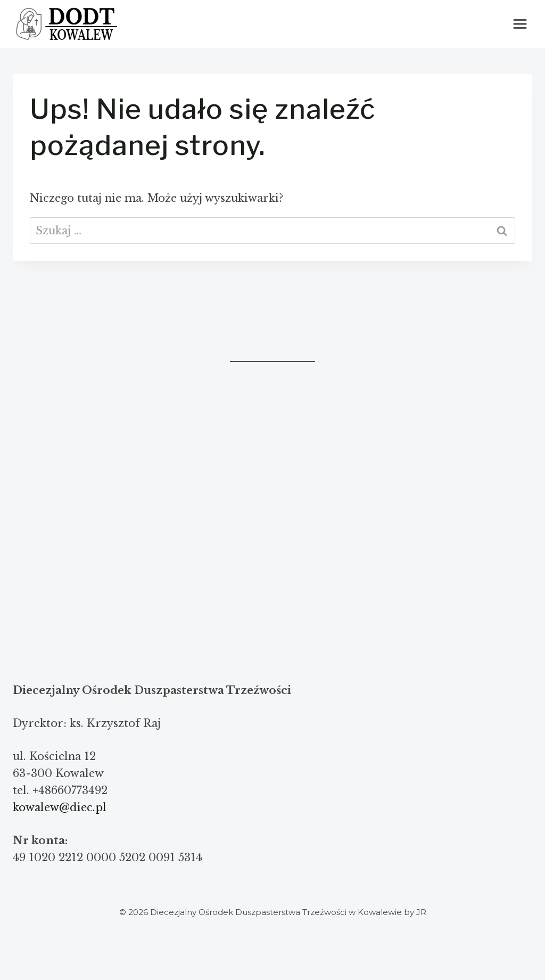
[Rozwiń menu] (520, 24)
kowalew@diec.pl (60, 807)
